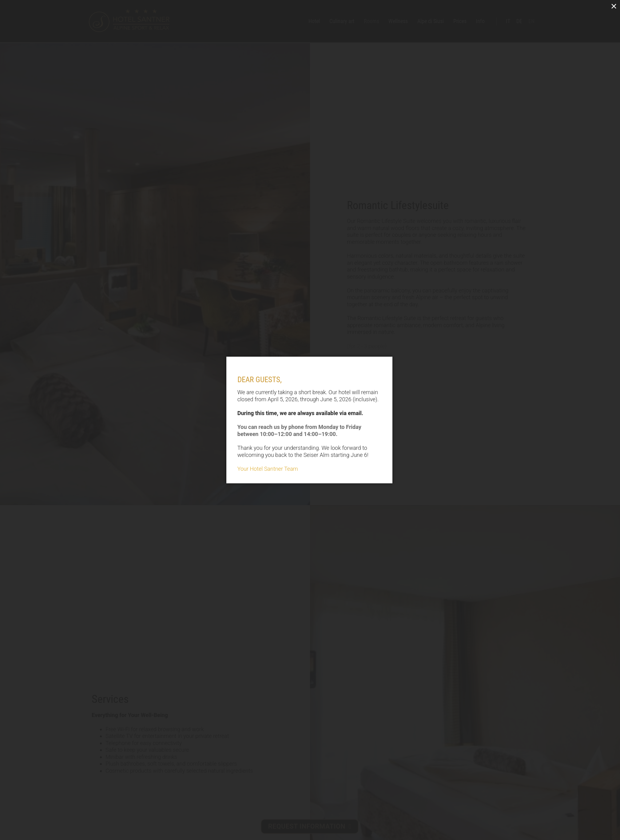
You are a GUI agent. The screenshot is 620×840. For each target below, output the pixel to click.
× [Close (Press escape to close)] (614, 6)
